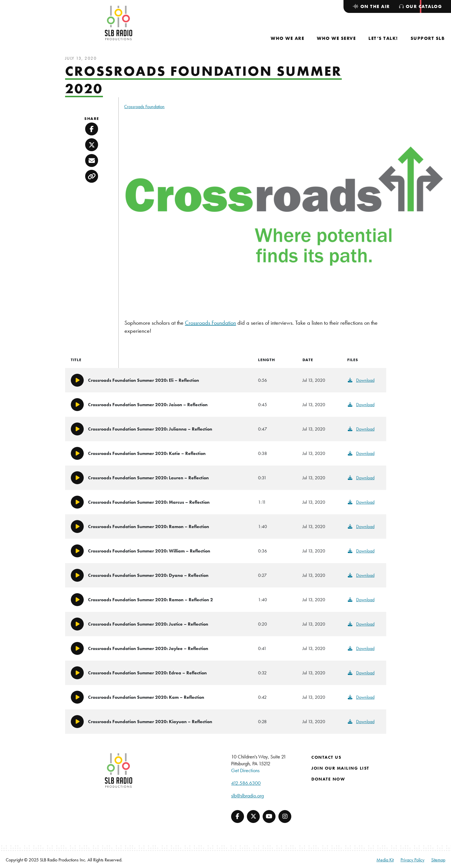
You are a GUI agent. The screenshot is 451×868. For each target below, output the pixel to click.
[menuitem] (287, 38)
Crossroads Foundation (144, 107)
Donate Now (328, 779)
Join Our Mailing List (340, 768)
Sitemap (438, 860)
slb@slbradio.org (247, 796)
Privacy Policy (412, 860)
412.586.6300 (246, 783)
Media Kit (385, 860)
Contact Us (326, 757)
